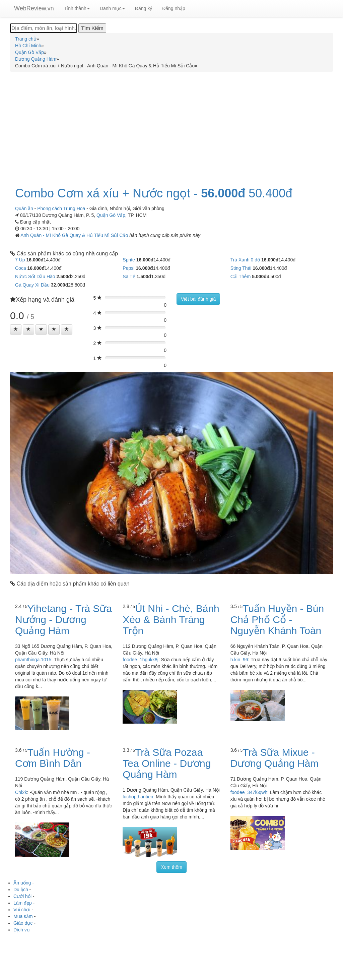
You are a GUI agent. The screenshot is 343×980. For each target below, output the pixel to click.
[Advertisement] (171, 125)
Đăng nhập (174, 8)
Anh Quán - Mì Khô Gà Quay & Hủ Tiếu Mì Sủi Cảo (75, 235)
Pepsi (128, 268)
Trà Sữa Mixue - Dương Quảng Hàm (275, 758)
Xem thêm (171, 867)
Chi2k (21, 792)
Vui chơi (22, 910)
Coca (21, 268)
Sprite (129, 260)
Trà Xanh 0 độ (245, 260)
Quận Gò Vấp (111, 215)
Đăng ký (144, 8)
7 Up (20, 260)
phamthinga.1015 (33, 660)
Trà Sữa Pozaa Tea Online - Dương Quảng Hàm (167, 763)
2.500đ (64, 277)
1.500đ (144, 277)
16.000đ (35, 260)
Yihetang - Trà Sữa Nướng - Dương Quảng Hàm (63, 620)
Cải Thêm (241, 277)
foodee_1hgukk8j (141, 660)
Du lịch (21, 890)
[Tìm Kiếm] (92, 28)
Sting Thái (241, 268)
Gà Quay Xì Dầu (32, 285)
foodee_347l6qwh (249, 792)
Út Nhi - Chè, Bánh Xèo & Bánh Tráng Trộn (171, 620)
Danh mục (112, 8)
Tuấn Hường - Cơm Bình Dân (53, 758)
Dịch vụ (22, 930)
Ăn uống (22, 883)
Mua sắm (23, 916)
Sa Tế (129, 277)
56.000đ (223, 193)
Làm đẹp (23, 903)
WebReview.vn (34, 8)
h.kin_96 (239, 660)
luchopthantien (138, 797)
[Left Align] (16, 329)
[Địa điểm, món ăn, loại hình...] (44, 28)
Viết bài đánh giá (198, 299)
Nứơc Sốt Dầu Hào (35, 277)
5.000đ (259, 277)
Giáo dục (23, 923)
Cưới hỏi (22, 896)
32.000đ (59, 285)
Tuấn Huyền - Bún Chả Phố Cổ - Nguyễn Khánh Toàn (277, 620)
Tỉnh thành (77, 8)
